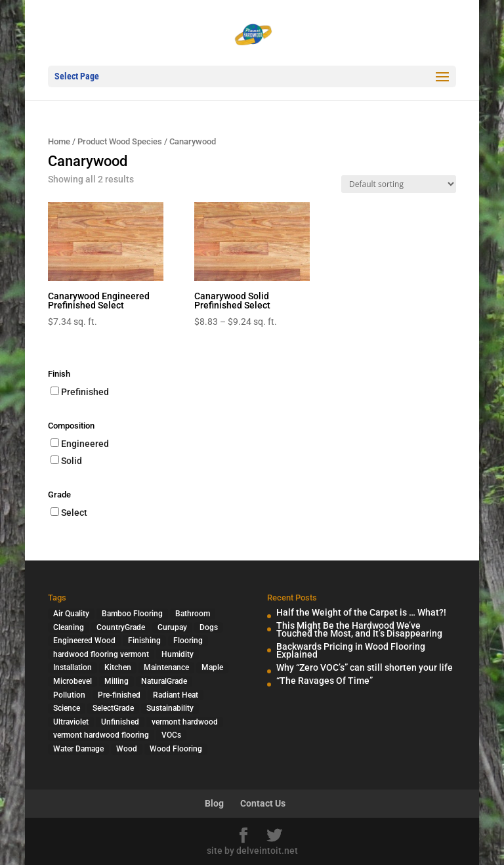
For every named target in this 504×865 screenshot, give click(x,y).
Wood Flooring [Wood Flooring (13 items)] (176, 749)
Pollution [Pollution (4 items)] (69, 695)
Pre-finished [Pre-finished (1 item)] (119, 695)
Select (74, 513)
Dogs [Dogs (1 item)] (209, 627)
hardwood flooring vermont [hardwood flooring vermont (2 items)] (101, 654)
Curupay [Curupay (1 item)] (172, 627)
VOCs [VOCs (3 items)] (171, 735)
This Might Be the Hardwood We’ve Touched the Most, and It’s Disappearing (359, 630)
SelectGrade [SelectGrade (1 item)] (113, 708)
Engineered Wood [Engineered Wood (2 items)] (84, 641)
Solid (72, 461)
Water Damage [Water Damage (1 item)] (78, 749)
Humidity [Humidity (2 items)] (178, 654)
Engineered (85, 444)
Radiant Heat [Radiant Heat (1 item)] (176, 695)
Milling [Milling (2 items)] (116, 681)
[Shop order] (399, 184)
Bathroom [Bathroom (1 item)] (193, 614)
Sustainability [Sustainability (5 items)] (170, 708)
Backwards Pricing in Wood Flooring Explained (351, 651)
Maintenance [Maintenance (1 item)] (166, 667)
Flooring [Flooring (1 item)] (188, 641)
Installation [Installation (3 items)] (73, 667)
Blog (214, 803)
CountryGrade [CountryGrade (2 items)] (121, 627)
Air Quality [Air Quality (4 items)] (71, 614)
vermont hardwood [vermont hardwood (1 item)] (185, 722)
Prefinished (85, 392)
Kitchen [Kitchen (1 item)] (118, 667)
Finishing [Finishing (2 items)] (144, 641)
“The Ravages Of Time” (325, 681)
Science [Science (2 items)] (67, 708)
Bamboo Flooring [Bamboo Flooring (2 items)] (132, 614)
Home (59, 141)
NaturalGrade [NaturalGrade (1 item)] (164, 681)
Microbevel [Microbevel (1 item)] (73, 681)
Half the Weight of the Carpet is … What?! (361, 612)
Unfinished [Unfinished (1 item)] (120, 722)
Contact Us (263, 803)
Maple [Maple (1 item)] (212, 667)
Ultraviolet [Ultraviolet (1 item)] (71, 722)
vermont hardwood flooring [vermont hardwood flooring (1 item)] (101, 735)
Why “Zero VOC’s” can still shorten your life (365, 667)
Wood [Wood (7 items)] (127, 749)
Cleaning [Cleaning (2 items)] (69, 627)
